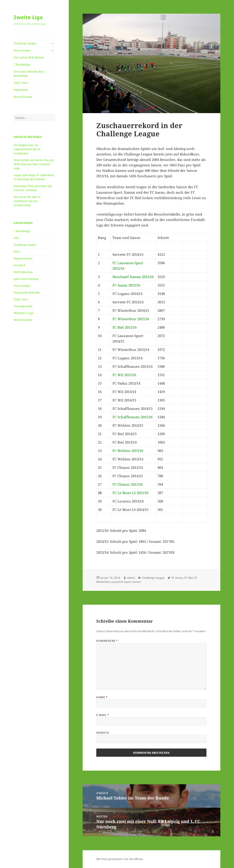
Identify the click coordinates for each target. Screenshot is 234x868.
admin (131, 578)
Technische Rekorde (27, 293)
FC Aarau (177, 578)
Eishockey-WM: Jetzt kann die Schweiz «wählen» (33, 188)
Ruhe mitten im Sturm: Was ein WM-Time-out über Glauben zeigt (34, 164)
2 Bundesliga (22, 65)
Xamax (136, 582)
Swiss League (22, 50)
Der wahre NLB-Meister (29, 57)
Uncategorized (23, 306)
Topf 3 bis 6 (21, 83)
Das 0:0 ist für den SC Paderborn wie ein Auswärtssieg (27, 201)
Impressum (21, 90)
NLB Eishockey (23, 272)
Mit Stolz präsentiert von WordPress (120, 859)
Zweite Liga (28, 17)
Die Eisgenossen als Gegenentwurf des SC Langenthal (27, 149)
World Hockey (23, 97)
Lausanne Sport (121, 582)
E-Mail (103, 715)
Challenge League (25, 43)
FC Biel (189, 578)
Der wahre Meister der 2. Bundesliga (30, 74)
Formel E (19, 265)
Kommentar (107, 641)
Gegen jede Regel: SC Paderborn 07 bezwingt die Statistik (34, 177)
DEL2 (17, 252)
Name (102, 697)
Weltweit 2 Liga (24, 313)
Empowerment (23, 258)
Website (103, 733)
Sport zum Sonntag (26, 279)
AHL (17, 238)
